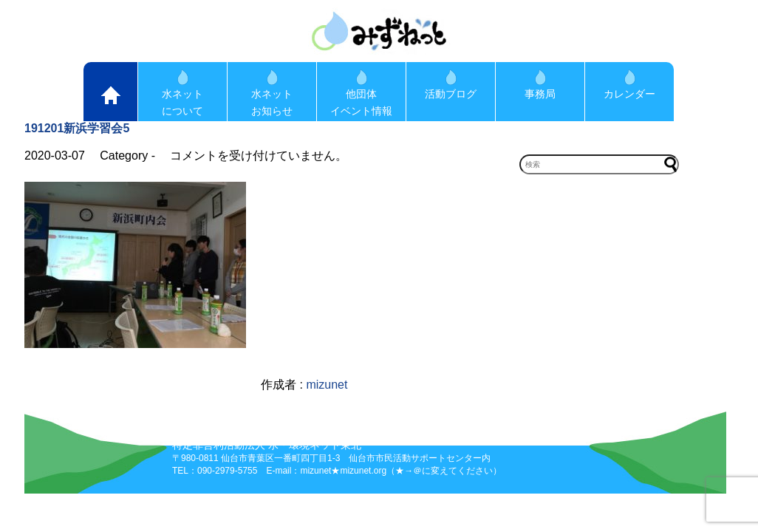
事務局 (540, 85)
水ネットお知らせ (272, 93)
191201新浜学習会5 (77, 128)
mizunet (327, 385)
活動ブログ (451, 85)
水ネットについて (182, 93)
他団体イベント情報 (361, 93)
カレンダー (629, 85)
